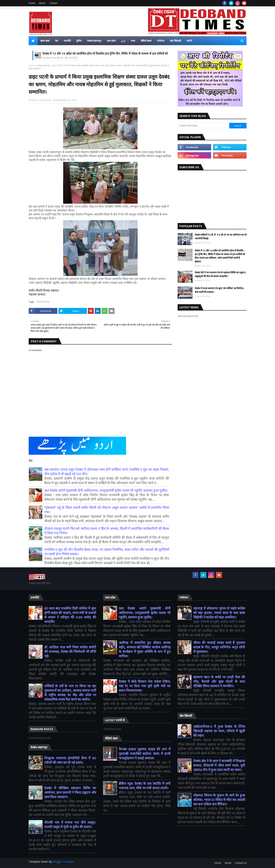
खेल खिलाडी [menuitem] (175, 41)
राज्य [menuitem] (133, 41)
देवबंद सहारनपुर (44, 66)
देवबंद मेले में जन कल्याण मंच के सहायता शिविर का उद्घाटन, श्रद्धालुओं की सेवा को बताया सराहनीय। (220, 274)
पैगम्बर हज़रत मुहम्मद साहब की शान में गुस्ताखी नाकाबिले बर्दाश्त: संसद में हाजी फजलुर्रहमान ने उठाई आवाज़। (145, 754)
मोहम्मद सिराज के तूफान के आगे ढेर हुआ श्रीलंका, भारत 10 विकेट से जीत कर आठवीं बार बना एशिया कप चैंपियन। (219, 800)
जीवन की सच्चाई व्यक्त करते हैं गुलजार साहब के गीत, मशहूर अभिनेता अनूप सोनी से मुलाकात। (219, 647)
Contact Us (241, 863)
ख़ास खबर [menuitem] (45, 41)
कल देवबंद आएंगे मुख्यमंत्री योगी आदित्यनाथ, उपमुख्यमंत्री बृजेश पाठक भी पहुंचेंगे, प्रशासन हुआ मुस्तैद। (106, 491)
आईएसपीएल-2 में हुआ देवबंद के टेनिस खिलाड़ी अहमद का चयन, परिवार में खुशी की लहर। (219, 731)
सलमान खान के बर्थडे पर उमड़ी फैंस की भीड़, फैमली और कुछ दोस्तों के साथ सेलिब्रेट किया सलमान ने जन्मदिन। (219, 682)
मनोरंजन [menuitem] (161, 41)
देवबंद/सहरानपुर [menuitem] (94, 41)
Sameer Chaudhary (41, 100)
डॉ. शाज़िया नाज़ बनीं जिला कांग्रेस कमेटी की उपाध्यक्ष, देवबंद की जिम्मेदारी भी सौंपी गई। (70, 652)
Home (32, 3)
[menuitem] (33, 41)
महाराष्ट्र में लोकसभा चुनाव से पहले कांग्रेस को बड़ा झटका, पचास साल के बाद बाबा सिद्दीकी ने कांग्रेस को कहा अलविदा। (219, 613)
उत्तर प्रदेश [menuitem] (111, 41)
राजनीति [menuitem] (67, 41)
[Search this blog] (204, 126)
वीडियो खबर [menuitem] (146, 41)
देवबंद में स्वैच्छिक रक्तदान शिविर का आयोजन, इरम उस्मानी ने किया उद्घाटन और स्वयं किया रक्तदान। (70, 793)
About (42, 3)
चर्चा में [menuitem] (189, 41)
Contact (53, 3)
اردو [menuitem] (123, 41)
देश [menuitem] (57, 41)
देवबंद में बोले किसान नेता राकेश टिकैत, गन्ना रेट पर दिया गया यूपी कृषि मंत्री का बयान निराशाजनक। (145, 686)
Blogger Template (63, 862)
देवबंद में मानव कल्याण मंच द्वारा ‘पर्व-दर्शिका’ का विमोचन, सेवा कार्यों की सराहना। (219, 290)
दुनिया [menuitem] (79, 41)
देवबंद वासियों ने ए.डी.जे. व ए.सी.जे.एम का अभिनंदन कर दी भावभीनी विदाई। (221, 237)
